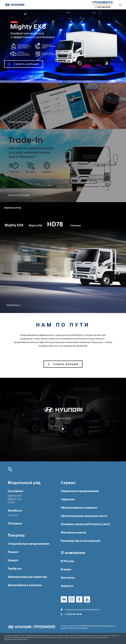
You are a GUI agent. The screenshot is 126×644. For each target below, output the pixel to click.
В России (67, 561)
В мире (66, 569)
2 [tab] (95, 82)
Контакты (68, 578)
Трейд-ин (15, 568)
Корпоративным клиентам (27, 577)
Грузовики (15, 491)
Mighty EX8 (48, 224)
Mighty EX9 (16, 226)
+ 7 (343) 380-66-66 (103, 7)
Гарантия (68, 499)
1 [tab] (31, 82)
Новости (67, 586)
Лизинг (13, 552)
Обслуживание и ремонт (79, 508)
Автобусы (15, 510)
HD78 (74, 225)
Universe (87, 225)
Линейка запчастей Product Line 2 (85, 524)
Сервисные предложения (80, 491)
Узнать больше (20, 122)
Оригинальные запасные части (84, 516)
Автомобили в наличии (25, 585)
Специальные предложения (28, 544)
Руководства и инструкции (81, 541)
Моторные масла (73, 532)
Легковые (15, 523)
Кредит (13, 560)
